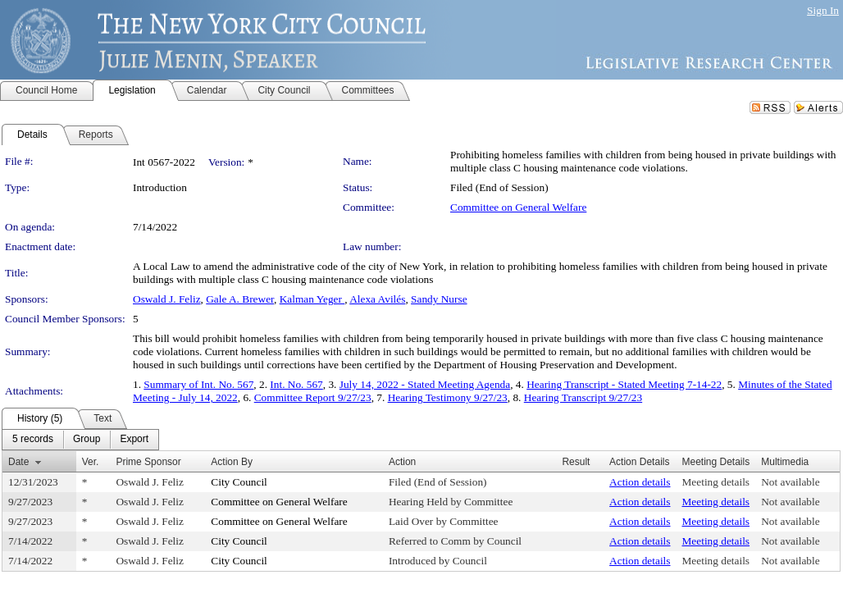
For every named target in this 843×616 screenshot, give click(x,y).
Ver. (91, 462)
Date (18, 462)
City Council (239, 482)
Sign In (823, 10)
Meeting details (716, 482)
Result (576, 462)
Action (402, 462)
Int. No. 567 (296, 384)
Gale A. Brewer (240, 299)
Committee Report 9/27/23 (313, 397)
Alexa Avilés (377, 299)
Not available (790, 482)
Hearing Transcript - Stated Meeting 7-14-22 (624, 384)
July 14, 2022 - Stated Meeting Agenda (425, 384)
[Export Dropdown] (134, 440)
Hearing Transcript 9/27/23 (583, 397)
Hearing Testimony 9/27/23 (448, 397)
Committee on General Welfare (518, 207)
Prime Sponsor (148, 462)
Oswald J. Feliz (167, 299)
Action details (640, 482)
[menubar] (80, 440)
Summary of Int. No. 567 (198, 384)
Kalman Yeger (312, 299)
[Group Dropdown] (87, 440)
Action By (232, 462)
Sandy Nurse (439, 299)
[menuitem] (33, 440)
